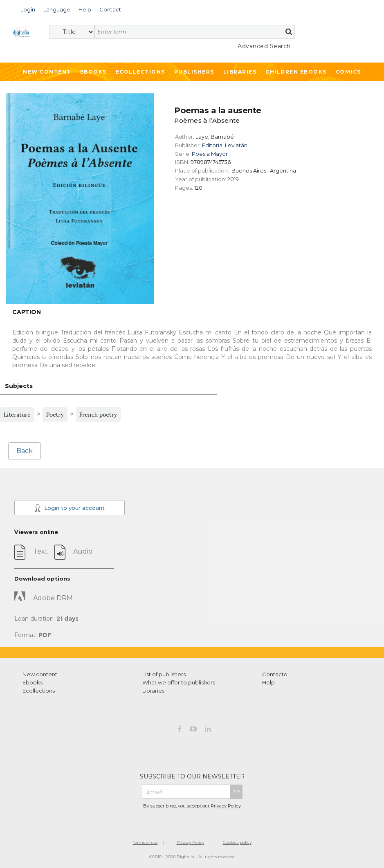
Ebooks (93, 72)
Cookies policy (237, 842)
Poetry (55, 415)
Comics (348, 72)
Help (268, 682)
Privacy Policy (226, 806)
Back (25, 451)
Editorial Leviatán (225, 145)
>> (236, 791)
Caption (27, 312)
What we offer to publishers (179, 682)
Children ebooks (296, 72)
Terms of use (145, 842)
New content (40, 674)
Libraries (240, 72)
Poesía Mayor (210, 154)
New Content (47, 72)
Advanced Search (264, 46)
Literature (17, 415)
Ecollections (140, 72)
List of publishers (164, 674)
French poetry (98, 415)
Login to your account (70, 508)
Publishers (194, 72)
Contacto (275, 674)
